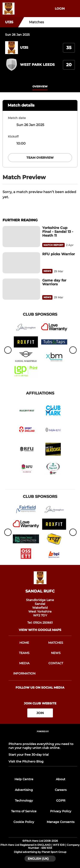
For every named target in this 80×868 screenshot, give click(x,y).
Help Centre (24, 779)
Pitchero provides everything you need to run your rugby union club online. (41, 746)
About (61, 779)
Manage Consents (61, 822)
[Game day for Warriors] (21, 289)
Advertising (24, 790)
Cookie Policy (24, 822)
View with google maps (40, 630)
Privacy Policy (61, 811)
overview (40, 86)
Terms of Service (24, 811)
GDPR (61, 801)
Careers (61, 790)
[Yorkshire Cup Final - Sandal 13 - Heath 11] (21, 237)
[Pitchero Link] (43, 737)
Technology (24, 801)
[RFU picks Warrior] (21, 263)
